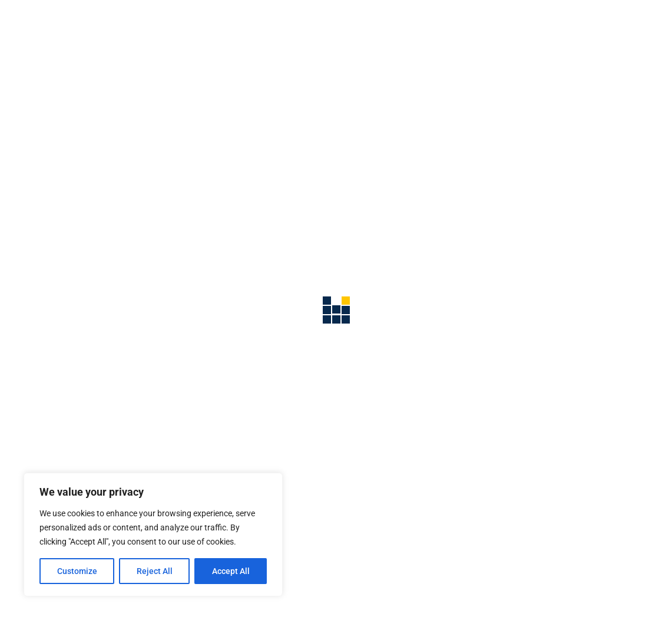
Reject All (155, 571)
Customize (77, 571)
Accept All (231, 571)
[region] (153, 535)
